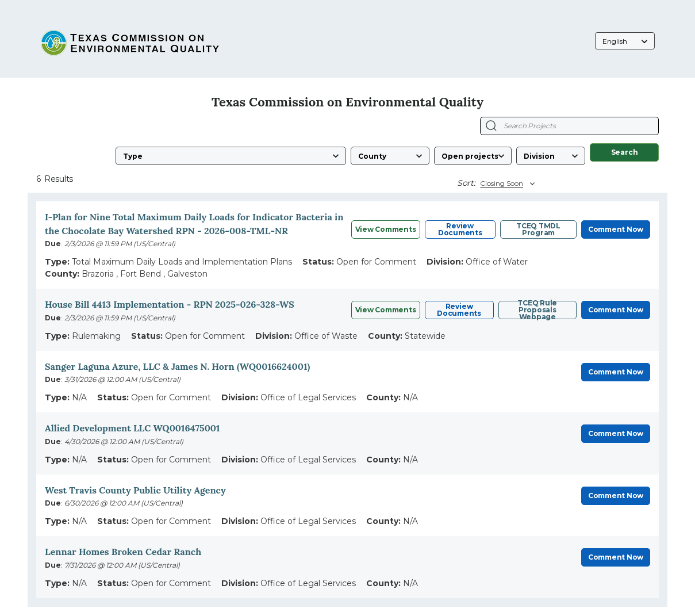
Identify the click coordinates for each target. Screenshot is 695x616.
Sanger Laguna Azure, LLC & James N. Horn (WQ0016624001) (177, 366)
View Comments (386, 229)
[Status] (473, 156)
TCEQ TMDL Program (538, 229)
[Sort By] (506, 183)
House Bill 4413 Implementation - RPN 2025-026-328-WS (170, 304)
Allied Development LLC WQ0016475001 (132, 428)
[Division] (551, 156)
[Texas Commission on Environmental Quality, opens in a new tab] (131, 42)
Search (625, 152)
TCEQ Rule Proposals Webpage (537, 310)
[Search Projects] (491, 126)
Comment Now (616, 229)
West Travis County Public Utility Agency (135, 490)
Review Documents (460, 229)
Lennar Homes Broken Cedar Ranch (123, 552)
